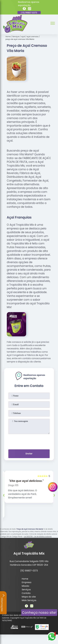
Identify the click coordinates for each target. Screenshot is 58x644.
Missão (25, 586)
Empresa (26, 582)
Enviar (29, 454)
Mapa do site (29, 597)
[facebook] (24, 9)
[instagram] (30, 9)
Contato (26, 593)
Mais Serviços (29, 600)
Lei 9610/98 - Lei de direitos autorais (38, 537)
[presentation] (29, 441)
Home (25, 579)
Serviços (26, 590)
